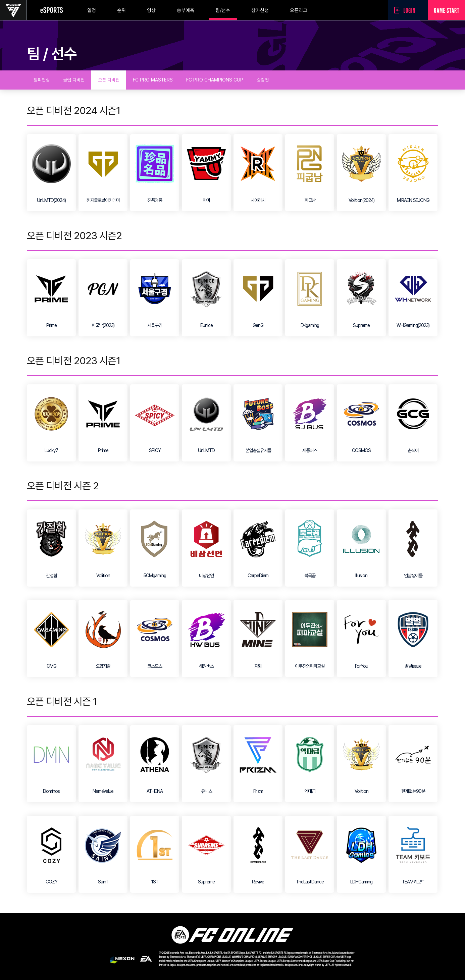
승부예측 (186, 10)
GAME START (447, 10)
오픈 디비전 (109, 80)
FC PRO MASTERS (153, 80)
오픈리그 (299, 10)
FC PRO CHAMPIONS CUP (215, 80)
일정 (92, 10)
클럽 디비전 (74, 80)
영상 (151, 10)
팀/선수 (223, 10)
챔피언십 (42, 80)
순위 (121, 10)
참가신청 (260, 10)
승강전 (263, 80)
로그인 (406, 10)
